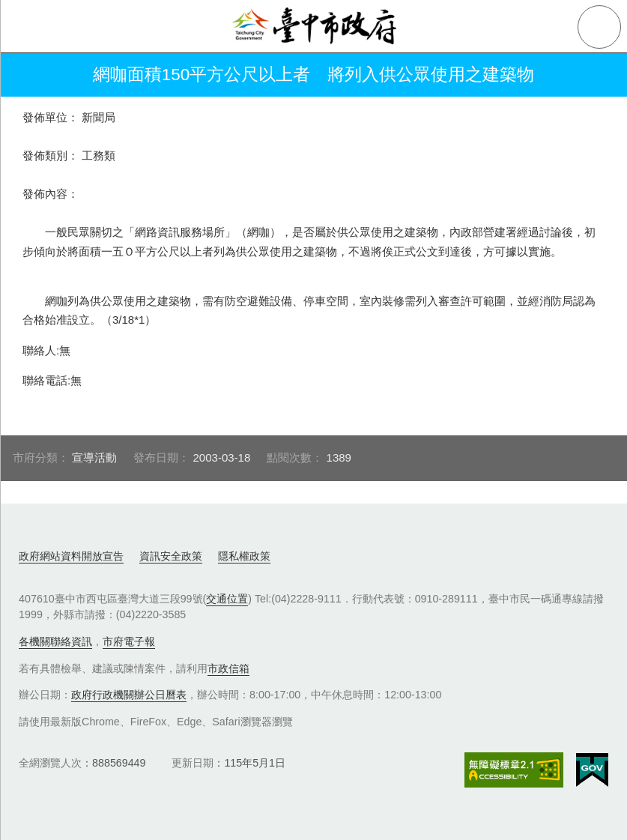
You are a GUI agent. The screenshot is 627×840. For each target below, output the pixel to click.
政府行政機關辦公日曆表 (129, 695)
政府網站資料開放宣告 (71, 556)
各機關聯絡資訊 (55, 641)
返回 (31, 75)
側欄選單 (27, 27)
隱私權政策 (244, 556)
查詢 (599, 27)
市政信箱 (228, 668)
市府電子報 (129, 641)
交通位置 (227, 599)
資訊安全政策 (171, 556)
